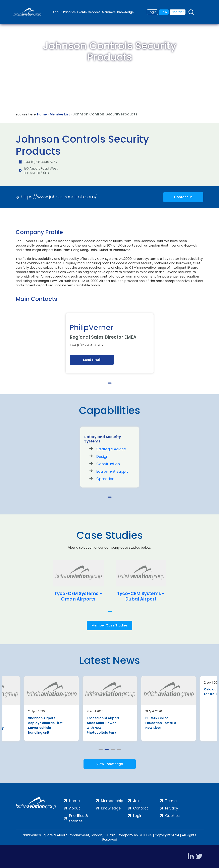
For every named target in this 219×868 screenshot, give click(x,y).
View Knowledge (110, 764)
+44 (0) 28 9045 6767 (41, 162)
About (57, 12)
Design (102, 456)
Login (152, 12)
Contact (178, 12)
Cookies (172, 816)
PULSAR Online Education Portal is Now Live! (161, 723)
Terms (171, 801)
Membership (112, 801)
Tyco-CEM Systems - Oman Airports (78, 596)
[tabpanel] (110, 343)
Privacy (172, 808)
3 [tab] (113, 750)
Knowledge (125, 12)
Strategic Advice (111, 449)
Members (109, 12)
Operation (105, 479)
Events (82, 12)
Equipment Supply (112, 471)
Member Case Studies (109, 625)
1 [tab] (110, 383)
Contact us (183, 197)
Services (94, 12)
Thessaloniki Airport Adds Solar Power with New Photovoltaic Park (103, 725)
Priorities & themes (78, 818)
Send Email (92, 360)
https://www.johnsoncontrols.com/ (59, 197)
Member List (60, 114)
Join (164, 12)
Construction (108, 464)
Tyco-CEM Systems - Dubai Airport (141, 596)
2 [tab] (107, 750)
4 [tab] (119, 750)
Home (42, 114)
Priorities (69, 12)
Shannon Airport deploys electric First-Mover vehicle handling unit (46, 725)
